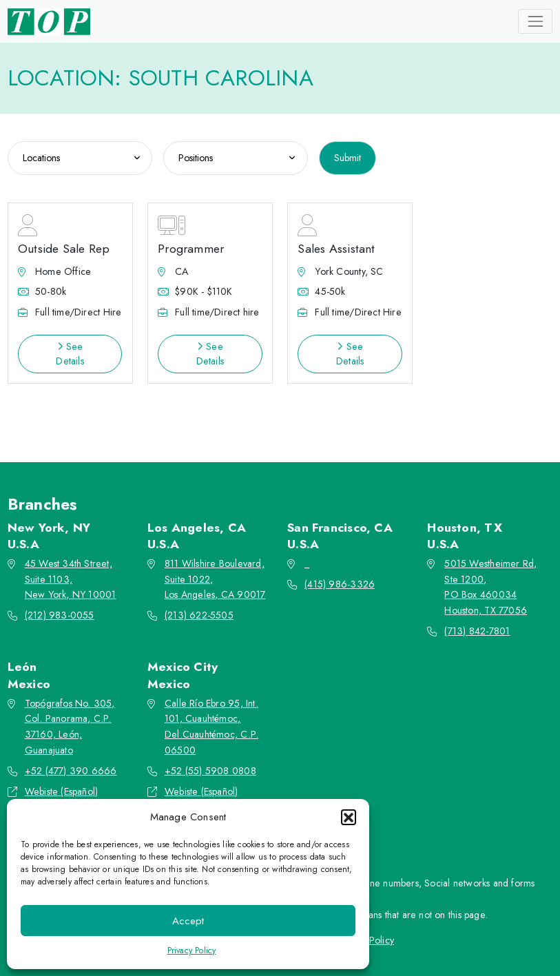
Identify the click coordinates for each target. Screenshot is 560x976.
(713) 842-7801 (477, 631)
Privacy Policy (192, 951)
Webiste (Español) (62, 791)
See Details (70, 354)
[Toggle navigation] (535, 21)
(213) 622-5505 (199, 615)
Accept (188, 921)
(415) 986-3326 (340, 584)
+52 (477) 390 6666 (71, 771)
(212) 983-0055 (60, 615)
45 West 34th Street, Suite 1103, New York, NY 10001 (71, 579)
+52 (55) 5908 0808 (210, 771)
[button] (349, 817)
